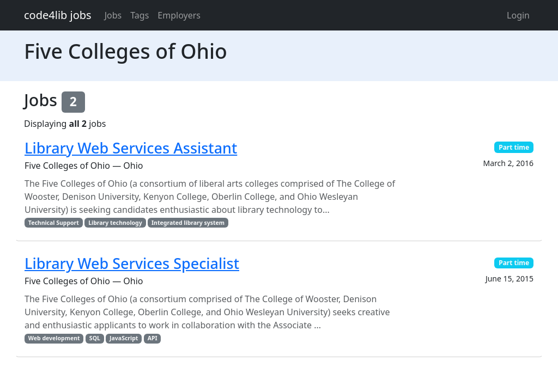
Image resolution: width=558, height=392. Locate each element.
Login (518, 15)
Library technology (115, 223)
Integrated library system (188, 223)
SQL (95, 338)
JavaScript (124, 338)
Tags (139, 15)
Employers (179, 15)
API (153, 338)
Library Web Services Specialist (132, 263)
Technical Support (54, 223)
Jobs (113, 15)
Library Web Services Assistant (131, 148)
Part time (514, 147)
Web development (54, 338)
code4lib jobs (58, 15)
